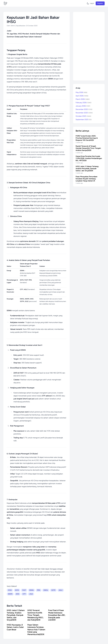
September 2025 (84, 119)
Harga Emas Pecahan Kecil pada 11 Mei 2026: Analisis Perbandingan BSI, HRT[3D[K (89, 158)
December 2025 (84, 109)
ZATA (17, 590)
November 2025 (84, 113)
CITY (24, 594)
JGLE (31, 594)
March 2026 (83, 99)
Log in (92, 3)
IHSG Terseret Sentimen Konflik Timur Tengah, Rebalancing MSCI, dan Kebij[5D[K (35, 615)
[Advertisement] (89, 46)
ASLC (61, 590)
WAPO (10, 594)
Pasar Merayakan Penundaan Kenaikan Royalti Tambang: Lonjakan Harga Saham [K (86, 179)
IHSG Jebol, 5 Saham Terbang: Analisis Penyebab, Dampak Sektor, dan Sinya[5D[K (16, 615)
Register (100, 3)
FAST (24, 590)
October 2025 (83, 116)
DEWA (31, 590)
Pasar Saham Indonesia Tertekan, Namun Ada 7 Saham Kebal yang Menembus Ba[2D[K (36, 630)
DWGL (46, 590)
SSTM (53, 590)
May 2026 (81, 92)
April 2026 (82, 96)
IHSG (10, 590)
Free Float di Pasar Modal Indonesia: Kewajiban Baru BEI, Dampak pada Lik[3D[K (57, 615)
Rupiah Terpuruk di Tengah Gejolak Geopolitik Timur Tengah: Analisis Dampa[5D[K (88, 148)
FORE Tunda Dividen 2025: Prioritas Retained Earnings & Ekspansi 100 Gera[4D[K (87, 138)
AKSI (18, 594)
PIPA (39, 590)
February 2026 (83, 103)
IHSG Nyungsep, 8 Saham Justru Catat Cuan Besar (15, 627)
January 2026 (83, 106)
